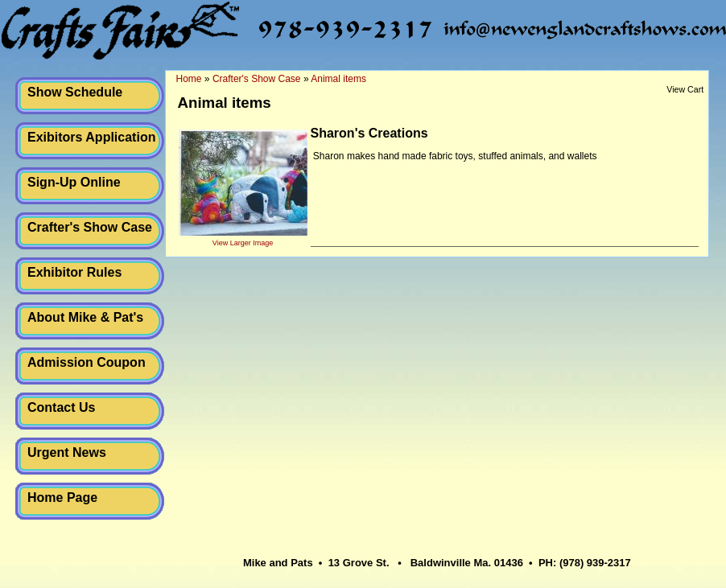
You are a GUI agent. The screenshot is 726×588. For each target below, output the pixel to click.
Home (189, 79)
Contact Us (61, 407)
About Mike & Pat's (85, 317)
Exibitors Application (91, 137)
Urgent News (67, 452)
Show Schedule (75, 92)
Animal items (338, 79)
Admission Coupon (87, 362)
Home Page (62, 498)
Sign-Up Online (74, 182)
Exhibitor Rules (74, 272)
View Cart (685, 89)
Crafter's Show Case (90, 227)
